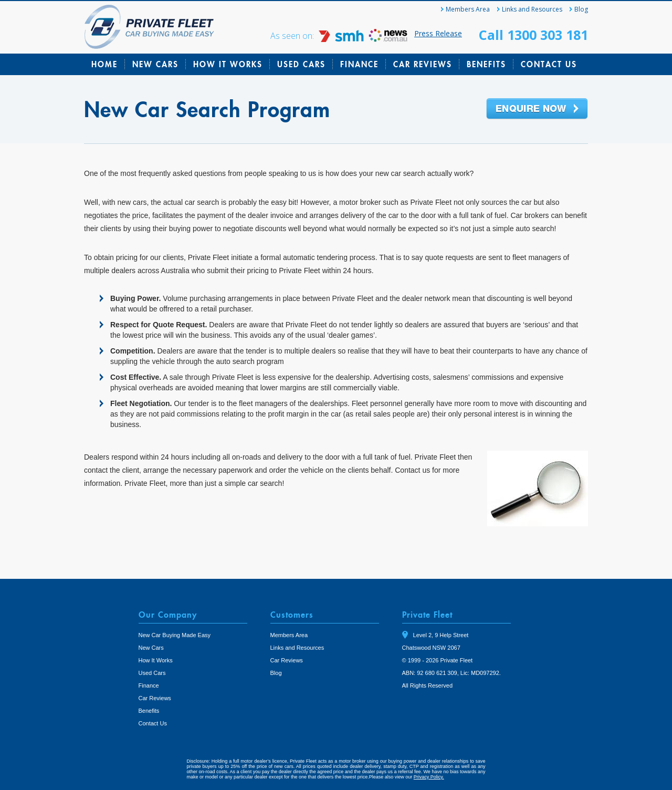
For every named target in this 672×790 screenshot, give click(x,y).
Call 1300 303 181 (533, 35)
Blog (581, 9)
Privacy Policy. (429, 777)
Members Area (468, 9)
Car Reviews (423, 64)
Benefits (486, 64)
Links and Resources (532, 9)
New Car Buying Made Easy (175, 635)
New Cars (155, 64)
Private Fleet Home (149, 27)
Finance (359, 64)
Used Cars (301, 64)
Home (104, 64)
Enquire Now (537, 109)
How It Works (228, 64)
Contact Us (549, 64)
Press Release (438, 33)
